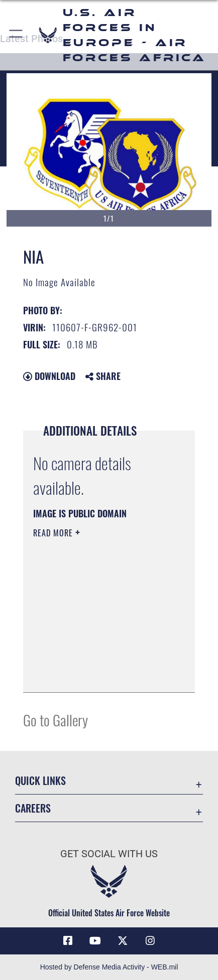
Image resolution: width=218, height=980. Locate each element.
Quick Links (40, 781)
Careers (33, 808)
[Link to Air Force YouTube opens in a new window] (95, 941)
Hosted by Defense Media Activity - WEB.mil (109, 967)
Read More (54, 533)
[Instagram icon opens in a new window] (150, 941)
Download (49, 376)
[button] (16, 35)
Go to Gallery (56, 720)
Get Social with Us (109, 854)
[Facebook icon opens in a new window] (68, 941)
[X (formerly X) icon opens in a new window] (123, 941)
